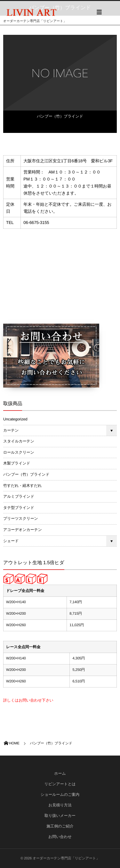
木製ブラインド (17, 463)
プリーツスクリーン (21, 518)
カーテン (11, 430)
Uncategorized (15, 419)
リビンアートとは (60, 784)
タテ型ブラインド (19, 508)
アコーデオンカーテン (23, 530)
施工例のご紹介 (60, 826)
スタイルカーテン (19, 441)
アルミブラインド (19, 496)
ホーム (60, 773)
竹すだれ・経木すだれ (22, 486)
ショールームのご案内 (60, 795)
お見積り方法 (60, 805)
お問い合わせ (60, 837)
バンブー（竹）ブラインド (60, 116)
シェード (11, 541)
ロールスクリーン (19, 452)
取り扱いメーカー (60, 816)
